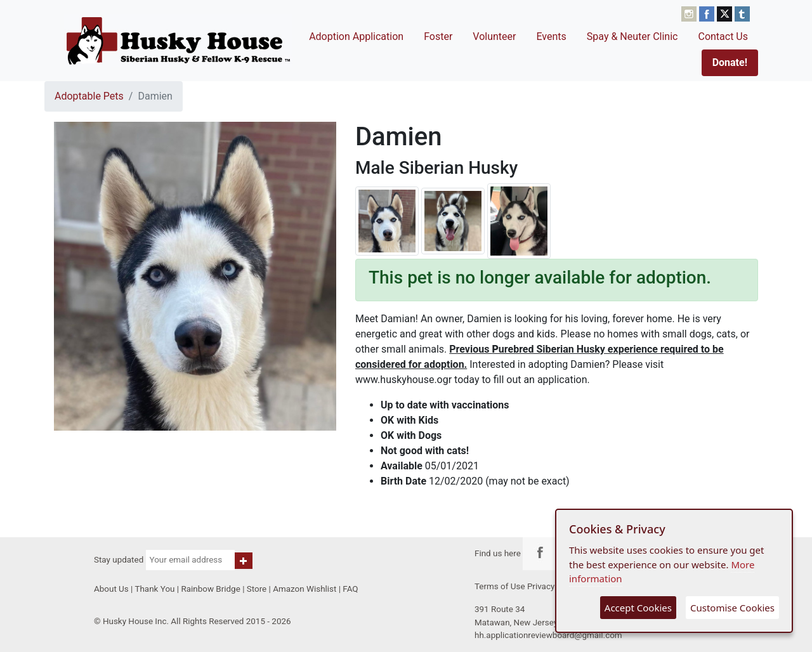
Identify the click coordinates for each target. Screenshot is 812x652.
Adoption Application (356, 36)
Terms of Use (500, 586)
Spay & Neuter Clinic (632, 36)
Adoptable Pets (89, 96)
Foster (438, 36)
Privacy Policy (553, 586)
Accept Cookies (638, 608)
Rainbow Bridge (210, 589)
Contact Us (723, 36)
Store (257, 589)
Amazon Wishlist (304, 589)
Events (551, 36)
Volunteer (494, 36)
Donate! (730, 62)
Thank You (154, 589)
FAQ (350, 589)
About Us (111, 589)
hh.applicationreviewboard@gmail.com (548, 635)
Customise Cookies (732, 608)
